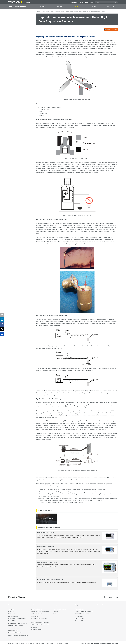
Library (77, 7)
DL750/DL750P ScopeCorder (46, 533)
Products (60, 7)
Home (38, 12)
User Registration (79, 618)
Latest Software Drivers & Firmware (84, 611)
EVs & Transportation (14, 616)
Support (94, 7)
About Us (81, 2)
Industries (43, 7)
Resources (50, 12)
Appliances (11, 611)
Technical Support (80, 609)
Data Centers (12, 614)
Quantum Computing (14, 628)
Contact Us (111, 7)
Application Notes (59, 12)
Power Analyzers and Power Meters (40, 611)
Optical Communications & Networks (18, 623)
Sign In (92, 2)
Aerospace (11, 609)
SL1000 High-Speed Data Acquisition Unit (50, 580)
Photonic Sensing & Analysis (16, 626)
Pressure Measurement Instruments (40, 622)
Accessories (34, 627)
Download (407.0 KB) (111, 30)
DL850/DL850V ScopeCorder (46, 547)
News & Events (74, 2)
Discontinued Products (36, 630)
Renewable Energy (13, 630)
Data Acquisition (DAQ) (36, 614)
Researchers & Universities (15, 633)
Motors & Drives (12, 621)
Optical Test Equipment (36, 609)
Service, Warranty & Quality (82, 614)
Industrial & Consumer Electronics (17, 618)
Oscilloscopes (34, 616)
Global (87, 2)
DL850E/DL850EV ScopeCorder (47, 562)
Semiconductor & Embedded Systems (18, 635)
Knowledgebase (79, 616)
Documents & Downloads (59, 609)
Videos (55, 614)
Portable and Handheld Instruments (40, 625)
